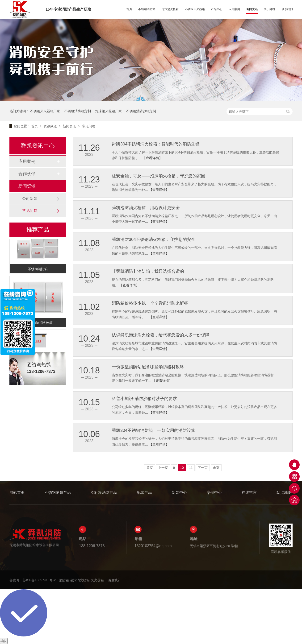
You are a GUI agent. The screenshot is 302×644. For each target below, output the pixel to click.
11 (191, 468)
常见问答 (89, 126)
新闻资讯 (252, 9)
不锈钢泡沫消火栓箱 (38, 323)
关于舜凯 (269, 9)
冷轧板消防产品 (104, 493)
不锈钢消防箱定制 (78, 111)
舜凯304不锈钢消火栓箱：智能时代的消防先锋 (156, 144)
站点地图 (284, 493)
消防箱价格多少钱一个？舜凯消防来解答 (150, 303)
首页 (129, 9)
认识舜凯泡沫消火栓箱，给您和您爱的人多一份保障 (161, 335)
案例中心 (214, 493)
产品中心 (217, 9)
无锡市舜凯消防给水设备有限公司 (35, 538)
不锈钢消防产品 (58, 493)
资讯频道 (51, 126)
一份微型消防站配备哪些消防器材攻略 (148, 367)
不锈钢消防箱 (147, 9)
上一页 (163, 468)
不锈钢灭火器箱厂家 (45, 111)
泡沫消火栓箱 (170, 9)
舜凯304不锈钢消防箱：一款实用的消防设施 (154, 430)
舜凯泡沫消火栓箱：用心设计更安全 (146, 208)
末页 (216, 468)
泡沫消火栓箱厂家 (109, 111)
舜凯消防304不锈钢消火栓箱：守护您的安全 (154, 239)
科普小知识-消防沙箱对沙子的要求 (144, 399)
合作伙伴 (27, 174)
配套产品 (144, 493)
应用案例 (234, 9)
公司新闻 (30, 199)
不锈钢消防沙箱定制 (141, 111)
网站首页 (17, 493)
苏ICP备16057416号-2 (39, 580)
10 (182, 468)
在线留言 (249, 493)
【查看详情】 (152, 158)
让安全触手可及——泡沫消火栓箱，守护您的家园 (159, 176)
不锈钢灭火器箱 (195, 9)
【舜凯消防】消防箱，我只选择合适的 (148, 271)
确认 (4, 641)
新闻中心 (179, 493)
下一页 (203, 468)
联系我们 (287, 9)
